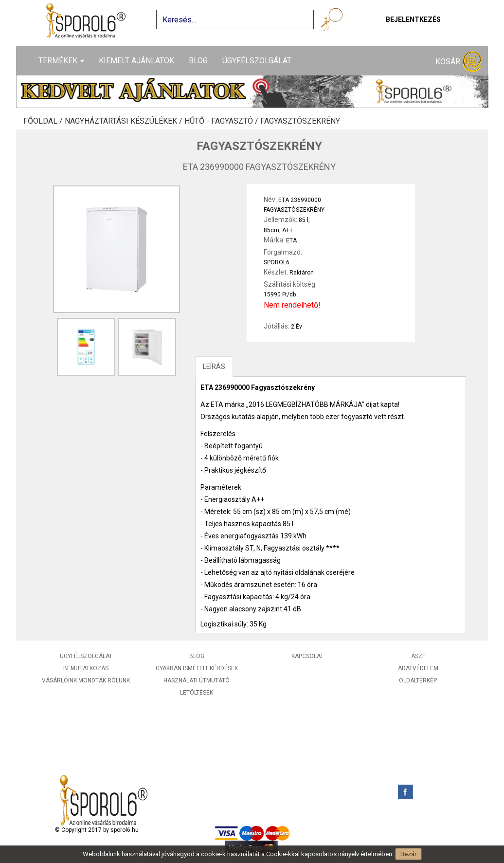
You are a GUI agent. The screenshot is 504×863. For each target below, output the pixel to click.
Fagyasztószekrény (300, 121)
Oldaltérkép (418, 680)
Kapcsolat (307, 656)
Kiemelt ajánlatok (136, 61)
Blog (198, 61)
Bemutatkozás (86, 668)
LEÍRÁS (214, 367)
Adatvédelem (418, 668)
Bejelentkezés (413, 19)
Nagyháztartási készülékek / (125, 121)
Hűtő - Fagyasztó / (222, 121)
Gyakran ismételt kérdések (197, 668)
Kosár (458, 62)
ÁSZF (418, 656)
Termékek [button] (61, 61)
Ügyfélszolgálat (257, 61)
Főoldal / (44, 121)
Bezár (408, 854)
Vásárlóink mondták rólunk (86, 680)
